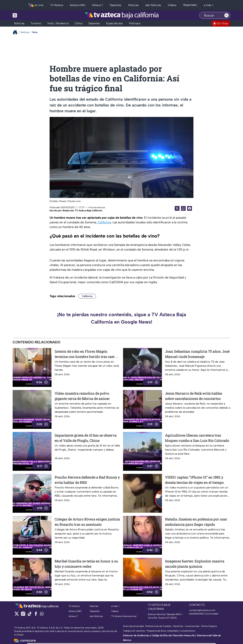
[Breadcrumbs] (17, 32)
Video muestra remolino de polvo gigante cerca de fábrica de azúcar (82, 396)
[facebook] (36, 615)
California (104, 222)
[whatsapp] (42, 615)
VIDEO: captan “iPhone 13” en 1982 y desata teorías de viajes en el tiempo (194, 480)
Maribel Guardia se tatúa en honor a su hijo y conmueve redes (86, 564)
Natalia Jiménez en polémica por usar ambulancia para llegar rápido (196, 522)
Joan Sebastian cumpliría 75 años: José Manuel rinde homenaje (197, 354)
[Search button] (226, 15)
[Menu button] (28, 15)
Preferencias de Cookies (158, 626)
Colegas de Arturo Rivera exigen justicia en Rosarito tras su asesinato (87, 522)
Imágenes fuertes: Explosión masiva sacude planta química (195, 564)
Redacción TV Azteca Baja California (82, 211)
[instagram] (23, 615)
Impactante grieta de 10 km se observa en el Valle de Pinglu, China (86, 438)
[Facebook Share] (190, 208)
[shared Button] (183, 208)
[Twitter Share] (177, 208)
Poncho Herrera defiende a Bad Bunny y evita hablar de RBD (87, 480)
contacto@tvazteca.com (202, 610)
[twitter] (17, 615)
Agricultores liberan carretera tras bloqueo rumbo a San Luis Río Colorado (197, 438)
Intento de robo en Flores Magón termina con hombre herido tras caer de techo (87, 354)
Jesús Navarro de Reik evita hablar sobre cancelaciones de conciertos (194, 396)
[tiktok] (29, 615)
